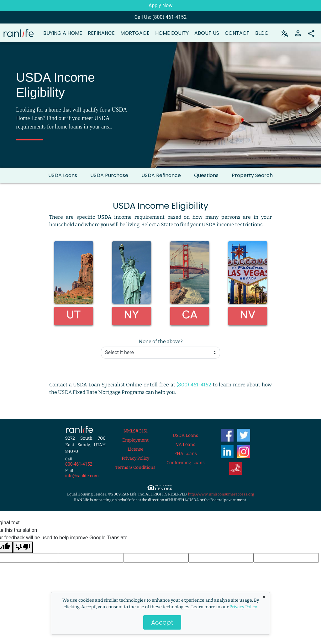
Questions (206, 175)
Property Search (252, 175)
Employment (135, 440)
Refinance (101, 33)
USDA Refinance (161, 175)
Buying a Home (63, 33)
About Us (207, 33)
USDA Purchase (109, 175)
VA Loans (186, 445)
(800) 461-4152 (194, 385)
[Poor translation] (23, 547)
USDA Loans (63, 175)
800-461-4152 (79, 464)
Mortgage (135, 33)
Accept (162, 622)
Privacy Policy (243, 607)
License (136, 449)
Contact (237, 33)
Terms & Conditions (135, 467)
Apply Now (160, 5)
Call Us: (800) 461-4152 (161, 17)
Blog (262, 33)
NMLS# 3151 (136, 431)
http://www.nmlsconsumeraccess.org (221, 494)
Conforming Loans (186, 463)
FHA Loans (186, 454)
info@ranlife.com (82, 476)
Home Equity (172, 33)
